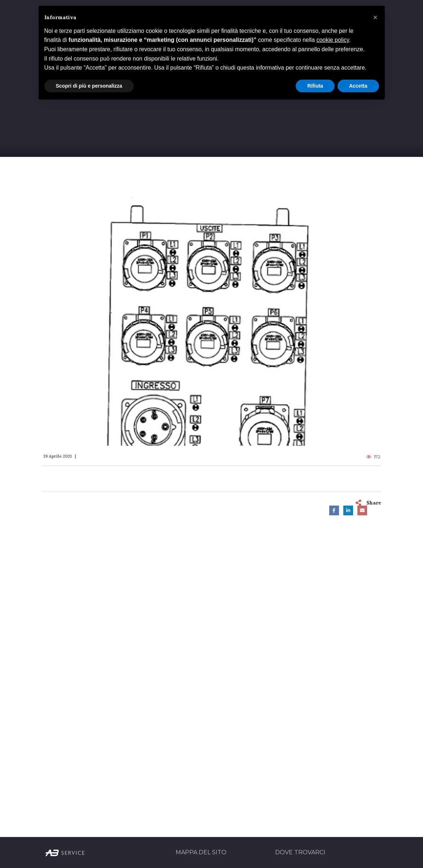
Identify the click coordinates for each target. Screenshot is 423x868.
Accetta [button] (358, 86)
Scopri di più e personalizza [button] (89, 86)
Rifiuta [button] (315, 86)
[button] (375, 17)
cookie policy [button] (332, 40)
